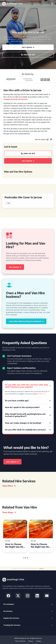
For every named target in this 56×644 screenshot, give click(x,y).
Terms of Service (20, 641)
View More (9, 486)
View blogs (9, 512)
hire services (23, 99)
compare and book (10, 99)
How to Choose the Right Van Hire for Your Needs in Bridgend (15, 545)
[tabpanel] (15, 536)
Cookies (39, 641)
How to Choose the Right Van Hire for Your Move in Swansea (41, 545)
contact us (42, 394)
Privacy (31, 641)
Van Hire (8, 541)
